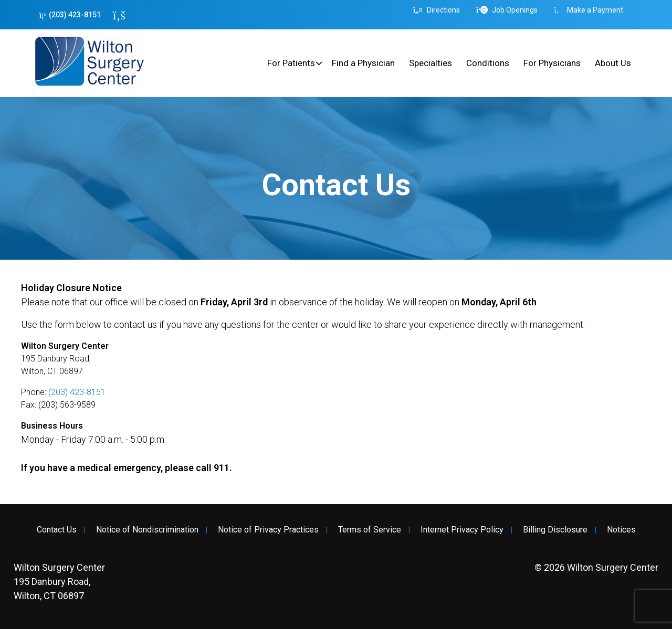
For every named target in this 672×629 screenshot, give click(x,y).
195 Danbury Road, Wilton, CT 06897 (59, 582)
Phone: (35, 392)
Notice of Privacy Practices (268, 530)
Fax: (30, 405)
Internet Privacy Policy (462, 530)
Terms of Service (370, 530)
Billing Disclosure (555, 530)
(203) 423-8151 (70, 15)
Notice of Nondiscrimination (147, 530)
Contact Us (57, 530)
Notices (621, 530)
